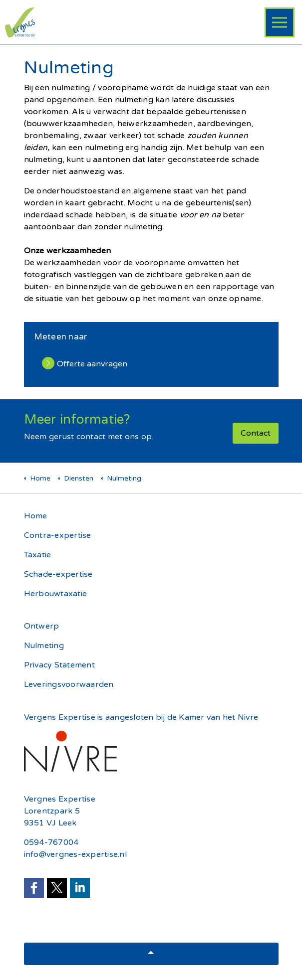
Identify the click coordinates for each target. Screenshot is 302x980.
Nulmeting (44, 646)
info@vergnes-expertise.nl (75, 854)
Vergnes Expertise (60, 799)
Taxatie (38, 555)
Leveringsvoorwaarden (69, 684)
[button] (151, 954)
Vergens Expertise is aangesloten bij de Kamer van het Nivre (141, 717)
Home (36, 516)
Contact (256, 433)
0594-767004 (51, 842)
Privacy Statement (59, 665)
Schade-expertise (58, 574)
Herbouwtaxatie (56, 594)
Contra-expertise (58, 535)
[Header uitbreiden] (280, 22)
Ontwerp (42, 626)
